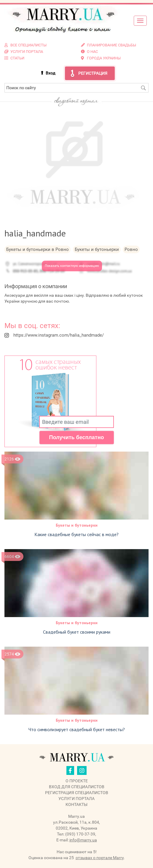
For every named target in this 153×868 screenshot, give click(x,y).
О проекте (77, 781)
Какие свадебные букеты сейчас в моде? (76, 534)
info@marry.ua (83, 840)
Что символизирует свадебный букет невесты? (77, 729)
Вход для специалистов (77, 787)
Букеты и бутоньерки (77, 525)
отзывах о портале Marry (100, 858)
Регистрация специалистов (77, 793)
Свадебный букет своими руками (77, 632)
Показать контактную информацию (72, 266)
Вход (50, 73)
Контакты (76, 804)
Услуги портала (76, 799)
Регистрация (93, 73)
